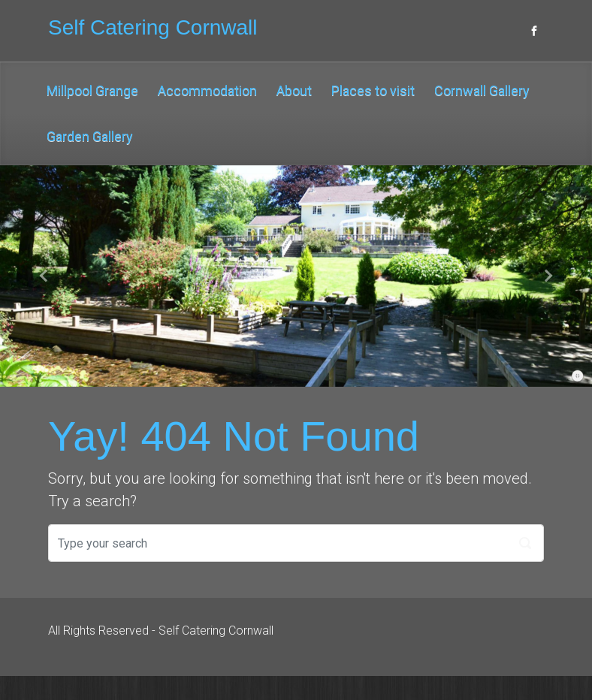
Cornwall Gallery (482, 91)
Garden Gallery (90, 136)
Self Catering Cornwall (153, 27)
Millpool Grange (92, 91)
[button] (44, 276)
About (294, 91)
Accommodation (207, 91)
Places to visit (373, 91)
